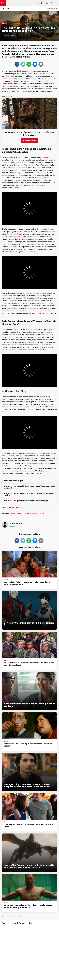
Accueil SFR (3, 3)
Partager (17, 64)
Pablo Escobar (29, 165)
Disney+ (33, 252)
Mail (41, 64)
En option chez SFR (30, 140)
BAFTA (44, 514)
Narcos (46, 157)
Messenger (35, 64)
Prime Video (9, 76)
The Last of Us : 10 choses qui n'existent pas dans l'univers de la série (29, 494)
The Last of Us (44, 74)
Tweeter (23, 64)
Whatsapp (29, 64)
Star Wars (21, 239)
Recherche (38, 3)
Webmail (47, 3)
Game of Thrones (35, 313)
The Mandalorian (13, 234)
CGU (14, 923)
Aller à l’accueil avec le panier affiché (42, 3)
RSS (31, 923)
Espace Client (52, 3)
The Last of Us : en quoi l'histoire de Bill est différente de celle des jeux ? (29, 487)
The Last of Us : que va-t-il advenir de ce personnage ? (27, 501)
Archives (6, 923)
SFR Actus (5, 8)
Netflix (16, 188)
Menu (56, 3)
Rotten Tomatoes (16, 514)
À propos (23, 923)
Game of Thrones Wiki (32, 514)
